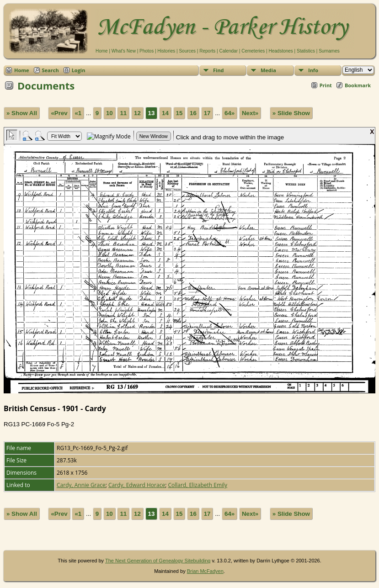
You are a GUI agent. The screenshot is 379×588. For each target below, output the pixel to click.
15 (179, 113)
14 (165, 113)
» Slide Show (291, 113)
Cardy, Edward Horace (137, 485)
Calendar (228, 51)
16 (193, 113)
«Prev (59, 113)
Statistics (306, 51)
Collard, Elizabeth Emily (198, 485)
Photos (147, 51)
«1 (78, 113)
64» (230, 113)
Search (51, 70)
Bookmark (358, 85)
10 (109, 113)
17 (207, 113)
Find (219, 70)
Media (268, 70)
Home (102, 51)
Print (326, 85)
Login (79, 70)
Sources (187, 51)
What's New (124, 51)
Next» (250, 113)
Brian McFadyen (205, 571)
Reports (207, 51)
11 (123, 113)
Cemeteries (253, 51)
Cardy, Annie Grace (81, 485)
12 (137, 113)
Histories (166, 51)
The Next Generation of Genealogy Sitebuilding (158, 561)
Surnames (329, 51)
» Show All (22, 113)
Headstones (280, 51)
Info (313, 70)
